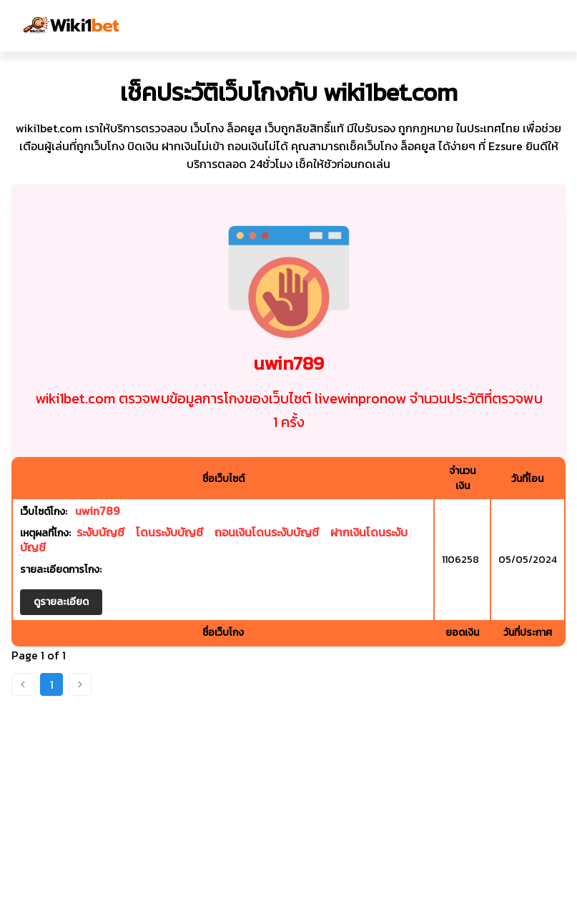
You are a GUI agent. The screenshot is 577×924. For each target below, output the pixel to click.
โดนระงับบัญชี (169, 532)
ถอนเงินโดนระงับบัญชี (267, 532)
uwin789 (97, 511)
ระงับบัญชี (100, 532)
